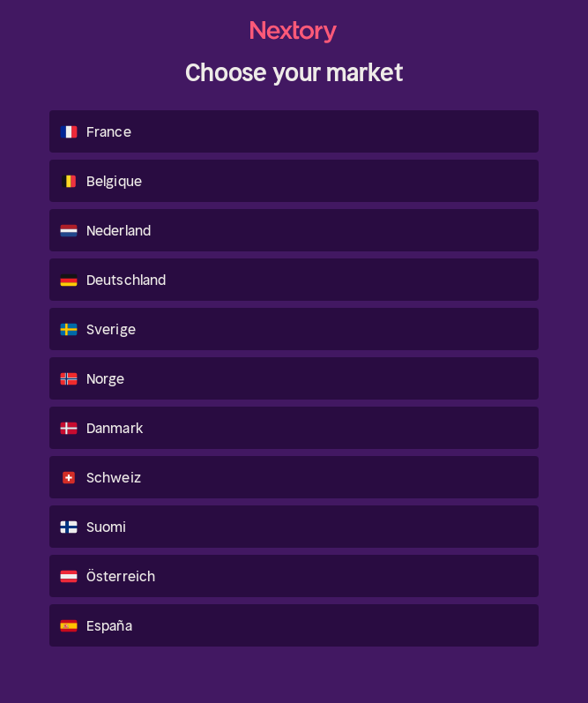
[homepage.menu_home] (294, 32)
